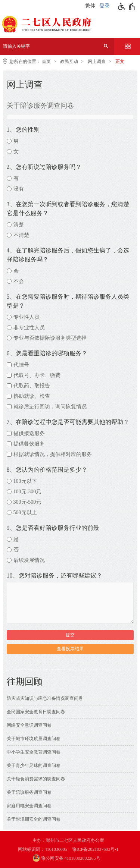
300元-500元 (27, 502)
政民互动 (69, 62)
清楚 (19, 225)
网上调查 (97, 62)
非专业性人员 (29, 328)
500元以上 (25, 512)
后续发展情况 (29, 560)
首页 (46, 62)
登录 (105, 6)
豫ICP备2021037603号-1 (95, 849)
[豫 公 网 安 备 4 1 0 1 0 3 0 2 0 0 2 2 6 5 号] (70, 858)
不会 (19, 281)
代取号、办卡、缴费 (37, 375)
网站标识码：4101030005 (43, 849)
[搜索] (106, 46)
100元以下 (25, 481)
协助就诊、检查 (32, 396)
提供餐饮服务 (29, 444)
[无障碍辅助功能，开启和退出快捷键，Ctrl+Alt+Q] (127, 6)
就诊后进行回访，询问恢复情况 (50, 407)
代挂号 (21, 365)
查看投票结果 (70, 649)
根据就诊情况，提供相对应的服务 (53, 454)
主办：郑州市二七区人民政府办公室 (68, 840)
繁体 (90, 6)
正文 (120, 62)
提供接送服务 (29, 433)
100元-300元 (27, 492)
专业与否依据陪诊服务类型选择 (50, 338)
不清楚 (21, 235)
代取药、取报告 (32, 386)
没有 (19, 189)
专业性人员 (27, 317)
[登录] (105, 6)
